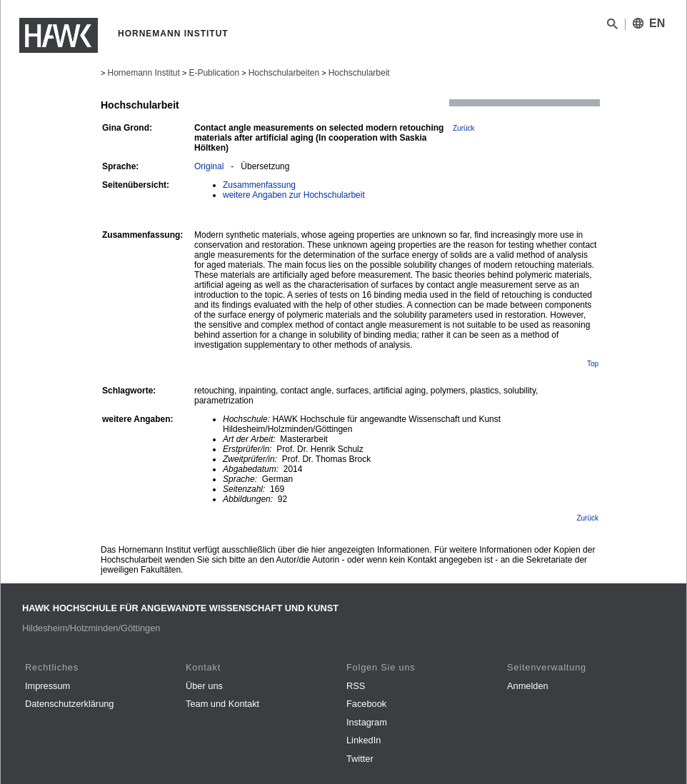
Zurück (464, 128)
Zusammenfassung (259, 185)
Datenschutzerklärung (69, 704)
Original (209, 166)
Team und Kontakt (222, 704)
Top (593, 364)
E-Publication (214, 73)
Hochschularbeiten (284, 73)
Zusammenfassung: (142, 235)
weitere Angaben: (138, 419)
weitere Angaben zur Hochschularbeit (294, 195)
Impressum (47, 686)
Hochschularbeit (359, 73)
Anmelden (528, 686)
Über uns (204, 686)
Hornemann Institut (143, 73)
